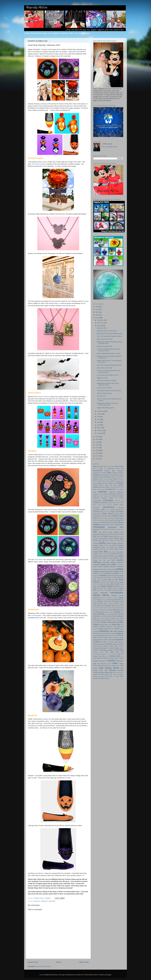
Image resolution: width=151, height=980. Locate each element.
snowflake (104, 642)
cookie (121, 505)
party (95, 614)
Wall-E (118, 666)
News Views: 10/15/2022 (105, 368)
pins (101, 616)
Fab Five (105, 541)
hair (100, 560)
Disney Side (120, 520)
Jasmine (100, 580)
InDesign (103, 575)
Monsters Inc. (103, 598)
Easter (106, 536)
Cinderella (97, 503)
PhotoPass (96, 616)
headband (120, 567)
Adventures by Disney (100, 473)
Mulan (95, 600)
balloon (113, 481)
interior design (119, 576)
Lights (101, 584)
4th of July (119, 466)
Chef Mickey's (119, 498)
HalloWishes (106, 562)
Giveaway (96, 556)
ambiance (120, 473)
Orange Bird (96, 610)
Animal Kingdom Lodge (117, 475)
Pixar (95, 618)
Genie (100, 554)
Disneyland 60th (116, 527)
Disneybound (119, 525)
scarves (99, 634)
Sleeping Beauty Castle (100, 640)
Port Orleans (115, 620)
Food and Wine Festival (111, 549)
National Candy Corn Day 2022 (107, 331)
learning (117, 582)
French (121, 549)
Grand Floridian (102, 558)
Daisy (102, 512)
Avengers (121, 479)
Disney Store (105, 522)
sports (110, 644)
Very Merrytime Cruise (104, 664)
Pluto (122, 618)
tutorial (107, 658)
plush (118, 618)
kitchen (112, 582)
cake (95, 492)
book (95, 489)
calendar (102, 492)
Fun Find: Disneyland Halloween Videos (109, 336)
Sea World (96, 636)
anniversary (107, 477)
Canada (101, 494)
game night (116, 552)
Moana (121, 596)
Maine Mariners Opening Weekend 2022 (110, 333)
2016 (97, 450)
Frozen (96, 552)
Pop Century (107, 620)
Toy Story (102, 656)
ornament (103, 610)
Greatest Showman (114, 558)
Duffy (116, 534)
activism (107, 471)
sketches (111, 638)
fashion (115, 543)
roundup (96, 631)
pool (102, 620)
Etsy (122, 538)
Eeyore (111, 536)
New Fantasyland (114, 602)
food (101, 549)
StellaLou (106, 646)
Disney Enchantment (110, 518)
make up (116, 588)
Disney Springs (97, 522)
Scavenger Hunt (106, 634)
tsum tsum (101, 658)
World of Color (114, 676)
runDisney (104, 631)
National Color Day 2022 (105, 346)
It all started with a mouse (101, 578)
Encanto (96, 539)
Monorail (96, 598)
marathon (109, 590)
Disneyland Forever (109, 529)
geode (104, 554)
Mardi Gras (116, 590)
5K (94, 468)
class (114, 503)
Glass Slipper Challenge (107, 556)
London (99, 586)
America (96, 475)
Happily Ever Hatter (108, 564)
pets (112, 614)
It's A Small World (116, 578)
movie (121, 598)
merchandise (117, 593)
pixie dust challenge (104, 618)
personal (100, 614)
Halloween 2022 (102, 328)
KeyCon (96, 582)
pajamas (106, 612)
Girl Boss (121, 554)
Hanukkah (97, 565)
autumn (115, 479)
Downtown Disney (99, 534)
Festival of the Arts (105, 545)
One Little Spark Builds (100, 608)
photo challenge (119, 614)
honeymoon (110, 572)
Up (106, 661)
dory (122, 532)
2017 (97, 448)
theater (111, 650)
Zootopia (107, 678)
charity (111, 498)
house (116, 571)
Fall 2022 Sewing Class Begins (107, 381)
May (99, 422)
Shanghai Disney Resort (110, 636)
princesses (112, 622)
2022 (97, 318)
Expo (100, 541)
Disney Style (114, 522)
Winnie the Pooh (99, 674)
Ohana (95, 606)
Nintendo (116, 604)
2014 (97, 456)
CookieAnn (96, 507)
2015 (97, 453)
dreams (107, 534)
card (95, 496)
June (99, 419)
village (121, 664)
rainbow (103, 627)
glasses (116, 556)
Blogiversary (97, 487)
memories (104, 593)
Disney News (119, 518)
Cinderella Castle (106, 503)
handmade (120, 562)
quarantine (116, 624)
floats (107, 547)
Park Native (47, 455)
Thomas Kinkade (98, 652)
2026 (97, 307)
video (115, 663)
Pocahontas (97, 620)
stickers (112, 646)
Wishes (95, 676)
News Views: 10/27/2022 (105, 339)
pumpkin (102, 625)
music (109, 600)
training (112, 656)
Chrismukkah (97, 501)
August (100, 414)
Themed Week (118, 650)
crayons (107, 510)
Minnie (106, 595)
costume (121, 507)
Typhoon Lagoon (114, 658)
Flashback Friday (99, 547)
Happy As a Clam (102, 378)
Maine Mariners (108, 588)
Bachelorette (101, 481)
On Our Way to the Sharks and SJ (108, 375)
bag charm (108, 481)
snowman (111, 642)
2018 (97, 445)
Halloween (44, 901)
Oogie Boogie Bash (118, 608)
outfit (114, 610)
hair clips (106, 560)
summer (96, 648)
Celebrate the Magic (117, 496)
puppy (106, 625)
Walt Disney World (109, 668)
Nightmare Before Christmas (105, 604)
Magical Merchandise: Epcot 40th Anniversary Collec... (107, 404)
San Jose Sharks (117, 631)
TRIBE (95, 658)
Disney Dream (101, 518)
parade (117, 612)
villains (95, 666)
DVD (119, 534)
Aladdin (115, 473)
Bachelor (96, 481)
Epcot (117, 538)
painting (102, 612)
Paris (122, 612)
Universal (102, 661)
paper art (112, 612)
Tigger (112, 652)
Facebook (111, 541)
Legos (121, 582)
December (101, 320)
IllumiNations (108, 573)
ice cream (101, 573)
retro (112, 629)
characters (104, 498)
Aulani (101, 479)
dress (112, 534)
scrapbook (119, 633)
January (100, 433)
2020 (97, 439)
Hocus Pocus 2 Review (104, 388)
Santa (95, 634)
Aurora (105, 479)
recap (101, 629)
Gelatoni (96, 554)
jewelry (105, 580)
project (96, 624)
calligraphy (96, 494)
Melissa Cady (108, 144)
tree (122, 656)
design (104, 514)
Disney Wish (105, 525)
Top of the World (112, 654)
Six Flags (104, 638)
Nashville (100, 602)
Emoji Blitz (120, 536)
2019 (97, 442)
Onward (109, 608)
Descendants (97, 514)
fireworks (120, 545)
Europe (95, 541)
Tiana (107, 652)
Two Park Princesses (39, 164)
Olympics (109, 606)
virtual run (108, 666)
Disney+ (112, 525)
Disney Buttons (98, 516)
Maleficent (103, 590)
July (99, 417)
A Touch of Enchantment (106, 469)
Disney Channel (107, 516)
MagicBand (117, 586)
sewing (101, 636)
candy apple (112, 494)
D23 (122, 510)
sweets (112, 648)
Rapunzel (120, 627)
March (99, 428)
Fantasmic (109, 543)
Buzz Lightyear (119, 489)
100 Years (100, 466)
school (113, 634)
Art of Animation (119, 477)
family (102, 543)
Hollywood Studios (99, 572)
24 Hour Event (111, 467)
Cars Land (100, 496)
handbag (113, 562)
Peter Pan (107, 614)
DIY (95, 532)
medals (96, 593)
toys (108, 656)
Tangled (117, 648)
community (109, 505)
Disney (111, 514)
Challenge (96, 498)
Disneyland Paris (119, 529)
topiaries (96, 656)
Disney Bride (119, 514)
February (100, 430)
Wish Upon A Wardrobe (116, 674)
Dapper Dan (107, 512)
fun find (103, 552)
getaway (108, 554)
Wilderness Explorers (118, 673)
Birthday (120, 483)
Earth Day (99, 536)
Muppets (99, 600)
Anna (101, 477)
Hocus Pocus (112, 569)
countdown (97, 510)
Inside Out (110, 576)
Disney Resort (112, 520)
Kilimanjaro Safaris (105, 582)
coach (118, 503)
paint (118, 610)
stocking (121, 646)
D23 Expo (97, 512)
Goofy (95, 558)
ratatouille (96, 629)
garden (121, 552)
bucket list (111, 489)
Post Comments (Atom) (44, 966)
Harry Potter (98, 567)
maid (122, 586)
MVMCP (119, 600)
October (100, 326)
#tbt (95, 466)
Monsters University (113, 598)
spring (114, 644)
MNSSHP (114, 596)
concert (116, 505)
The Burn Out (101, 396)
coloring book (101, 505)
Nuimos (121, 604)
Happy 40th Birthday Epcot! (105, 408)
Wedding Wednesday (105, 672)
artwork (96, 479)
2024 (97, 312)
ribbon (122, 629)
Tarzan (122, 648)
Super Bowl (103, 648)
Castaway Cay (107, 496)
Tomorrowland (97, 654)
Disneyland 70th (98, 529)
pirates (105, 616)
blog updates (118, 485)
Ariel (113, 477)
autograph (110, 479)
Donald (105, 532)
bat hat (117, 481)
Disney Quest (104, 520)
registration (107, 629)
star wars (99, 646)
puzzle (110, 625)
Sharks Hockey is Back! (104, 393)
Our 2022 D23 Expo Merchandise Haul (109, 365)
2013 (97, 459)
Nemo (106, 602)
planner (113, 618)
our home (109, 610)
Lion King (106, 584)
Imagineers (116, 573)
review (117, 629)
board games (106, 487)
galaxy (110, 552)
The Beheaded (36, 615)
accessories (37, 901)
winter (107, 674)
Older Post (84, 962)
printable (120, 622)
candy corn (120, 494)
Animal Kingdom (105, 475)
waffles (114, 666)
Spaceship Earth (102, 644)
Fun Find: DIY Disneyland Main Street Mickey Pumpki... (109, 371)
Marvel (121, 590)
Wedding (113, 670)
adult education (117, 471)
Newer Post (33, 962)
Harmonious (120, 565)
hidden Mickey (103, 569)
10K (105, 466)
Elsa (115, 536)
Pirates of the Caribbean (115, 616)
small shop (52, 901)
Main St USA (98, 588)
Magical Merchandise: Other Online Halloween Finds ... (108, 384)
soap (116, 642)
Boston (99, 489)
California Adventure (116, 492)
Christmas (108, 500)
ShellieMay (120, 636)
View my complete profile (109, 147)
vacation (111, 661)
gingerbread (114, 554)
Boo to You (120, 487)
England (111, 539)
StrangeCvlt (46, 719)
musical (113, 600)
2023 (97, 315)
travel (118, 656)
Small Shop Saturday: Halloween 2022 (109, 391)
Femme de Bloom (43, 397)
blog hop (108, 485)
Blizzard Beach (98, 485)
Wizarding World (103, 676)
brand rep (103, 489)
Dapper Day (115, 512)
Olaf (99, 606)
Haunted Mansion (109, 567)
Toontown (104, 654)
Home (59, 962)
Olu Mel (103, 606)
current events (115, 510)
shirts (95, 638)
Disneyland (99, 527)
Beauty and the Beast (105, 483)
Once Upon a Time (118, 606)
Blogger (109, 975)
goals (121, 556)
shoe (99, 638)
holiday (120, 569)
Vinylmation (101, 666)
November (101, 323)
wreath (102, 678)
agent (109, 473)
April (99, 425)
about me (120, 468)
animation (96, 477)
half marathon (117, 560)
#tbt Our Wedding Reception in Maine (109, 353)
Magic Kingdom (107, 586)
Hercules (96, 569)
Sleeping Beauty (119, 638)
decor (121, 511)
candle (106, 494)
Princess (103, 622)
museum (104, 600)
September (101, 411)
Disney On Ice (97, 520)
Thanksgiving (104, 650)
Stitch (117, 646)
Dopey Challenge (114, 532)
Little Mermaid (115, 584)
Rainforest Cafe (111, 627)
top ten (121, 654)
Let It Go (96, 584)
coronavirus (109, 507)
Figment (114, 545)
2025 (97, 309)
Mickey (97, 595)
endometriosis (103, 539)
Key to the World (116, 580)
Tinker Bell (119, 652)
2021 (97, 437)
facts (115, 541)
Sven (108, 648)
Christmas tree (119, 501)
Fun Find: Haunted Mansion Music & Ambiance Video (108, 350)
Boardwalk (113, 487)
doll (100, 532)
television (96, 650)
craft (103, 509)
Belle (115, 483)
